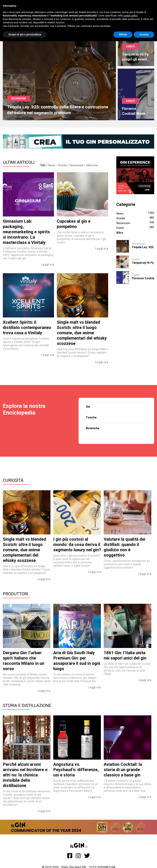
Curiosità (13, 480)
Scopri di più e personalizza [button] (25, 34)
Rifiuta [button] (123, 34)
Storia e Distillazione (27, 705)
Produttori (15, 594)
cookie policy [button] (131, 16)
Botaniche (93, 428)
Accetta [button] (144, 34)
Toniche (91, 417)
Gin (88, 407)
